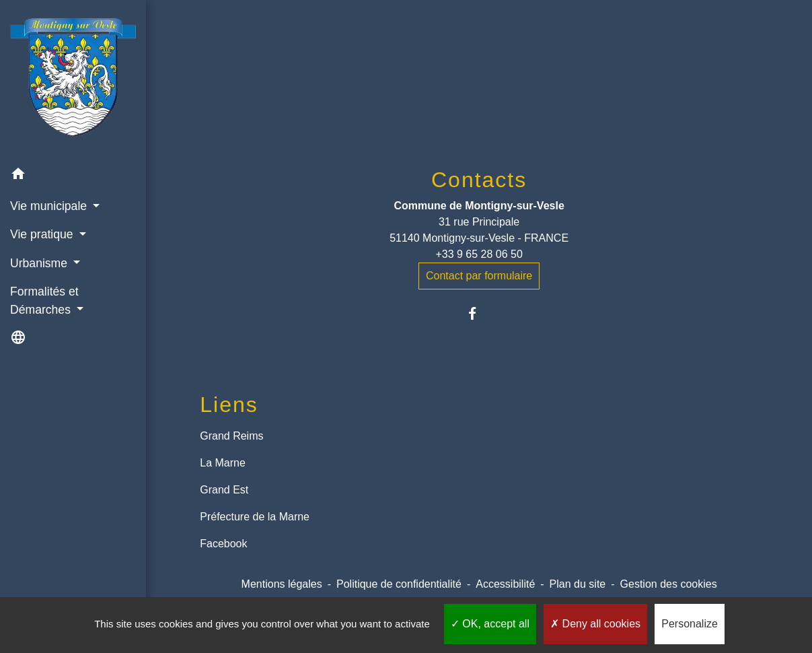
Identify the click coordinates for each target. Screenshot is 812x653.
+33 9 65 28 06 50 (479, 254)
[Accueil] (73, 80)
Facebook (223, 544)
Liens (229, 405)
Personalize (690, 624)
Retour (479, 93)
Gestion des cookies (669, 584)
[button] (73, 176)
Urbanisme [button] (40, 263)
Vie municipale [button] (50, 206)
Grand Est (224, 490)
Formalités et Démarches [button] (44, 300)
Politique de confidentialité (399, 584)
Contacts (479, 180)
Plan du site (578, 584)
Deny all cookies (595, 624)
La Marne (223, 463)
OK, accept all (490, 624)
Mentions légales (282, 584)
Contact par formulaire (479, 276)
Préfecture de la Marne (255, 517)
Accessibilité (505, 584)
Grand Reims (231, 436)
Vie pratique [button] (43, 234)
